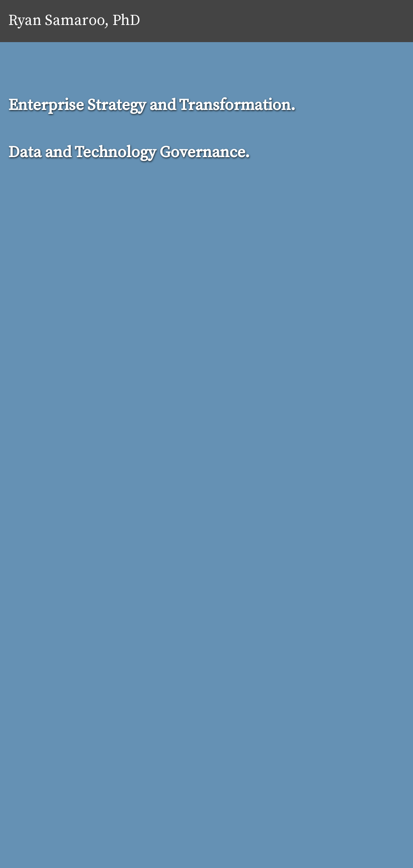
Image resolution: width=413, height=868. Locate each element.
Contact (390, 21)
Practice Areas (338, 21)
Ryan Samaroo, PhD (74, 21)
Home (212, 21)
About (246, 21)
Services (285, 21)
